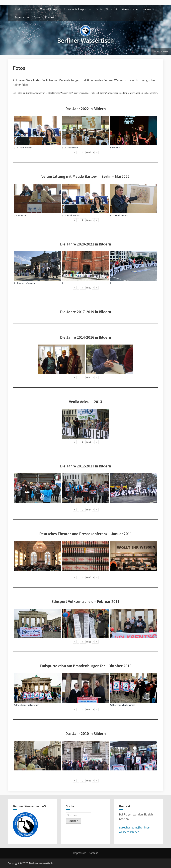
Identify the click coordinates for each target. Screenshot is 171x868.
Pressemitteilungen (75, 9)
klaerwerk (148, 9)
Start (17, 9)
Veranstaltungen (50, 9)
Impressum (80, 853)
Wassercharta (130, 9)
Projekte (19, 17)
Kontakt (50, 17)
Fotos (37, 17)
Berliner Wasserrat (106, 9)
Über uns (30, 9)
